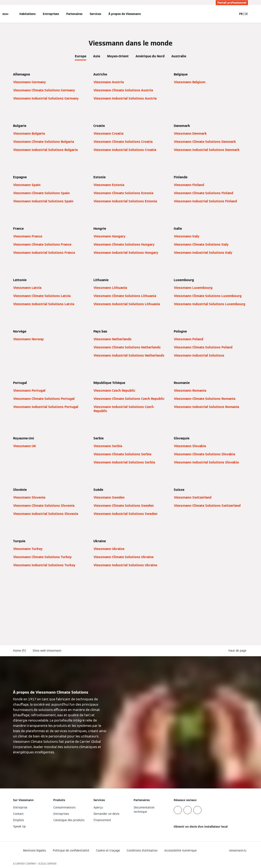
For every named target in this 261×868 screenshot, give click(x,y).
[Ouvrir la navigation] (5, 14)
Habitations (27, 14)
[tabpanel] (130, 328)
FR (241, 14)
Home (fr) (20, 651)
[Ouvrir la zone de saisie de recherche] (232, 14)
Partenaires (74, 14)
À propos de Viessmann (125, 14)
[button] (238, 651)
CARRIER (52, 864)
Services (95, 14)
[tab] (81, 55)
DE (246, 14)
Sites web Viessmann (47, 651)
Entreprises (51, 14)
